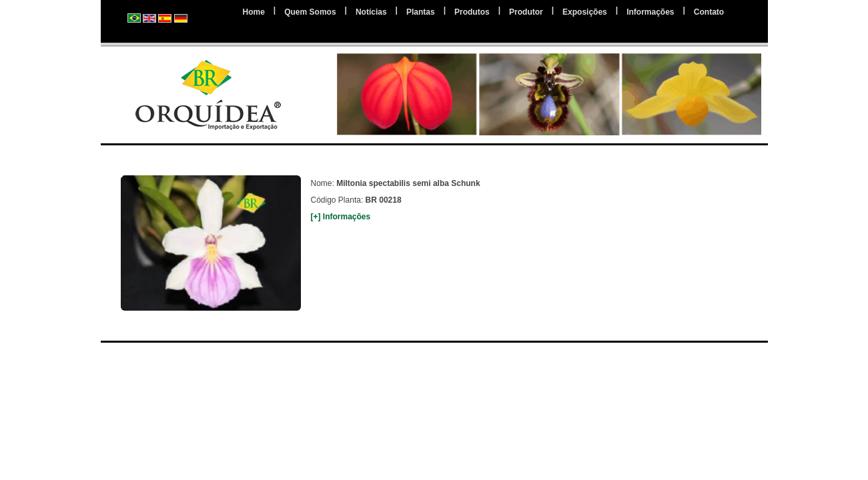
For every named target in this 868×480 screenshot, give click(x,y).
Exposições (585, 12)
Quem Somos (310, 12)
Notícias (371, 12)
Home (254, 12)
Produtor (526, 12)
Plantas (421, 12)
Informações (650, 12)
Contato (709, 12)
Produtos (472, 12)
